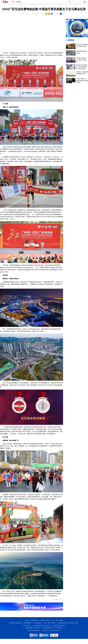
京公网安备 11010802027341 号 (59, 626)
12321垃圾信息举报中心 (38, 623)
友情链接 (61, 620)
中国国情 (18, 2)
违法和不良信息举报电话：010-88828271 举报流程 (68, 623)
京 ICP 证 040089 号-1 (27, 626)
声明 (57, 620)
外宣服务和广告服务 (34, 620)
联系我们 (48, 620)
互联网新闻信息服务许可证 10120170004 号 (42, 626)
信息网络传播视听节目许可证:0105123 (33, 628)
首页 (13, 2)
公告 (53, 620)
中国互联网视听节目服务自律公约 (15, 623)
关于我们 (27, 620)
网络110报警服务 (27, 623)
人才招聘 (42, 620)
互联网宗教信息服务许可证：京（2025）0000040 (53, 628)
